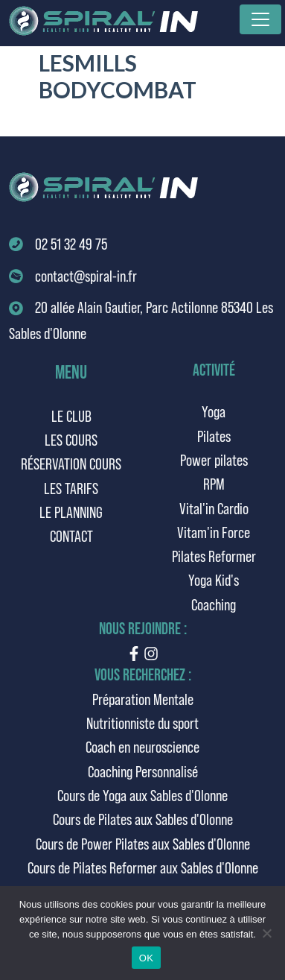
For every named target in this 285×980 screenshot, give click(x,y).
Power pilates (214, 459)
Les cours (71, 439)
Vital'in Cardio (214, 508)
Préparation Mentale (143, 699)
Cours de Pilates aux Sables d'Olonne (143, 819)
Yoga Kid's (214, 579)
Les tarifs (71, 488)
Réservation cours (71, 463)
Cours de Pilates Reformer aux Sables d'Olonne (143, 867)
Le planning (71, 512)
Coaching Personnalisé (143, 771)
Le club (71, 415)
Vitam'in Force (214, 532)
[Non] (266, 933)
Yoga (214, 411)
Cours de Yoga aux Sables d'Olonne (142, 795)
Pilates (214, 436)
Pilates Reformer (214, 556)
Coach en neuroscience (142, 746)
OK (146, 958)
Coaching (214, 604)
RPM (214, 483)
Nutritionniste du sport (142, 723)
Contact (71, 535)
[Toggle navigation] (260, 19)
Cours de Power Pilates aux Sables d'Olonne (143, 843)
